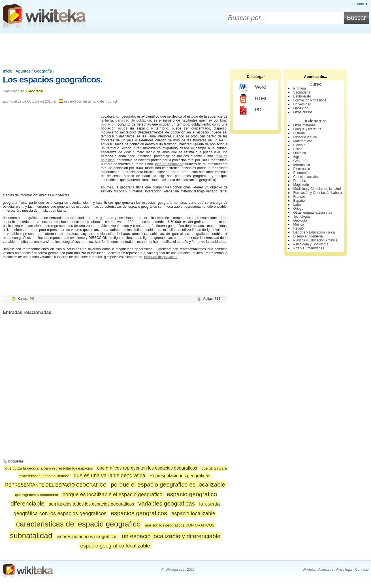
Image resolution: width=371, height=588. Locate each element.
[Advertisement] (185, 49)
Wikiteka (309, 570)
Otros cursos (303, 112)
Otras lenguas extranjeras (313, 213)
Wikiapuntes (175, 570)
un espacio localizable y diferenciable (171, 536)
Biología (299, 145)
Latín (297, 205)
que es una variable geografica (109, 475)
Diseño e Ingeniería (308, 236)
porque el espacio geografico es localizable (168, 484)
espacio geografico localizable (115, 546)
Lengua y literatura (307, 129)
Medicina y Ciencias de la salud (317, 189)
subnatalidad (31, 536)
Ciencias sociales (306, 177)
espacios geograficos (139, 513)
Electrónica (301, 169)
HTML (253, 99)
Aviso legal (344, 570)
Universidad (302, 104)
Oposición (301, 108)
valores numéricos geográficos (87, 537)
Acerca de (326, 570)
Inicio (8, 71)
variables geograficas (166, 503)
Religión (299, 228)
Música (298, 224)
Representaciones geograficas (180, 476)
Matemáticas (303, 141)
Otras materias (304, 125)
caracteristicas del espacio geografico (78, 524)
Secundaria (302, 92)
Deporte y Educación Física (314, 232)
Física (298, 149)
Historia (299, 133)
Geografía (43, 71)
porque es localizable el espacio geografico (112, 494)
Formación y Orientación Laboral (318, 193)
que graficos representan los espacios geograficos (147, 468)
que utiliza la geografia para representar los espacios (49, 468)
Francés (299, 197)
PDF (251, 110)
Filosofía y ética (305, 137)
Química (299, 153)
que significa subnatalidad (37, 495)
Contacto (362, 570)
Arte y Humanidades (309, 248)
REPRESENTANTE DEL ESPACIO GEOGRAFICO (56, 485)
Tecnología (301, 216)
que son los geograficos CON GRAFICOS (180, 525)
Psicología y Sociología (311, 244)
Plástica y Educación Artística (315, 240)
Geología (300, 220)
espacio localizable (193, 513)
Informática (301, 165)
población (108, 124)
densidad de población (133, 120)
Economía (301, 173)
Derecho (299, 181)
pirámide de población (161, 257)
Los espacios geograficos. (53, 79)
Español (299, 201)
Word (252, 88)
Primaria (299, 88)
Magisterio (301, 185)
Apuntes (23, 71)
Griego (298, 209)
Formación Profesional (310, 100)
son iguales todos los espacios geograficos (91, 504)
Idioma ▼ (361, 4)
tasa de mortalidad (169, 164)
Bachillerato (302, 96)
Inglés (298, 157)
